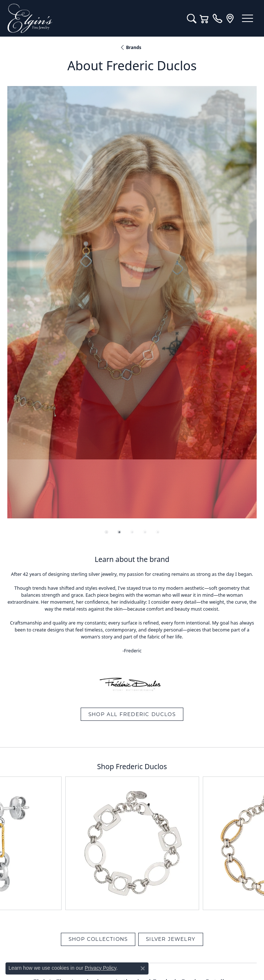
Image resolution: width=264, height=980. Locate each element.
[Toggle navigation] (247, 18)
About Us (132, 772)
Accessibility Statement (194, 948)
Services (132, 744)
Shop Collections (98, 409)
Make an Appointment (132, 477)
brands (134, 47)
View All (132, 527)
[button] (192, 18)
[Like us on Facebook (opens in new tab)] (114, 920)
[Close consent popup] (143, 968)
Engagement (132, 703)
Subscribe (179, 601)
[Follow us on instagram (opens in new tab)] (153, 920)
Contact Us (132, 786)
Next (245, 527)
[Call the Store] (132, 842)
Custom (132, 730)
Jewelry (132, 689)
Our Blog (132, 758)
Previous (24, 527)
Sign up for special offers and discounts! (132, 582)
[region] (132, 109)
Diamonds (132, 716)
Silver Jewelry (171, 409)
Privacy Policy (96, 948)
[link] (217, 18)
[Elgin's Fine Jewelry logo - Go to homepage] (93, 18)
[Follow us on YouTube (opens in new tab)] (133, 920)
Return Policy (59, 948)
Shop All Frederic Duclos (132, 298)
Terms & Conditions (140, 948)
